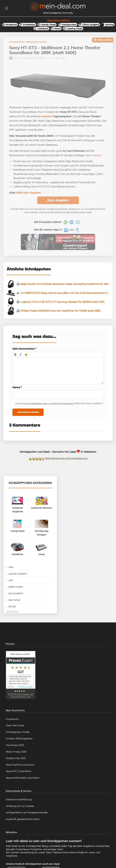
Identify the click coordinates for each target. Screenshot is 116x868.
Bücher (12, 608)
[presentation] (15, 356)
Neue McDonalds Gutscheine (22, 779)
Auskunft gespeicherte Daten (23, 820)
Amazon (47, 117)
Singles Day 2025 (16, 759)
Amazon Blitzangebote (19, 740)
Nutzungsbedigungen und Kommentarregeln (48, 404)
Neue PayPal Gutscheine (20, 766)
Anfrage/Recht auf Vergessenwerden (27, 814)
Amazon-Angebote (18, 575)
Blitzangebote (16, 595)
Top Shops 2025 (15, 746)
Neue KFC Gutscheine (18, 772)
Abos (11, 568)
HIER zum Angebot (28, 194)
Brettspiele (14, 601)
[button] (15, 356)
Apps (11, 581)
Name (17, 388)
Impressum (12, 720)
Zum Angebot (58, 201)
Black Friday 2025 (16, 753)
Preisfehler (36, 850)
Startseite (17, 42)
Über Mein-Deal (15, 726)
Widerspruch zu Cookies (20, 807)
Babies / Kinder (16, 588)
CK (13, 59)
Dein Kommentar (24, 350)
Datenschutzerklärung (19, 800)
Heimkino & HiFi (37, 42)
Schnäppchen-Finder (18, 733)
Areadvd (96, 156)
